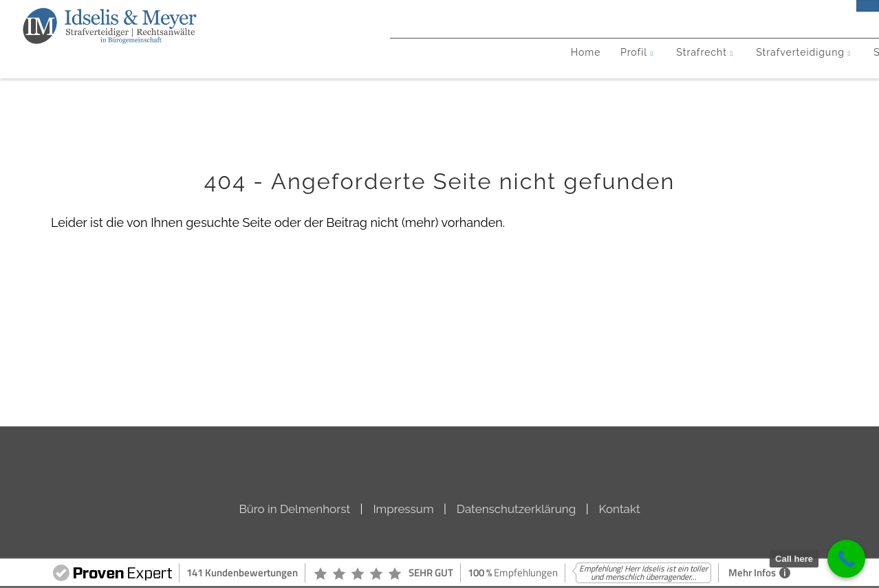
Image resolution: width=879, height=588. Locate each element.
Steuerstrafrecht (535, 74)
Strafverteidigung (403, 74)
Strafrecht (291, 74)
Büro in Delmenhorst (294, 509)
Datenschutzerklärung (516, 509)
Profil (214, 74)
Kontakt (730, 74)
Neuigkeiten (652, 74)
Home (160, 74)
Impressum (403, 509)
